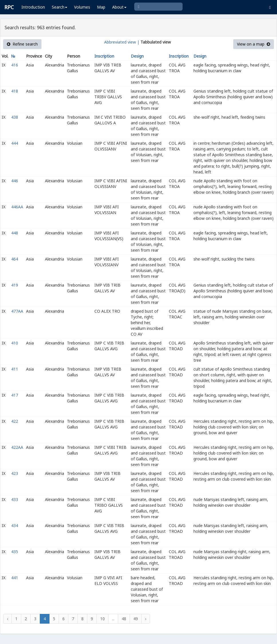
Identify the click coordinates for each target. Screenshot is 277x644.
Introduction (33, 7)
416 (15, 65)
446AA (17, 207)
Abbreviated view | (122, 42)
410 (15, 343)
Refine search (22, 44)
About (119, 7)
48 (124, 619)
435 (15, 552)
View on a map (254, 44)
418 (15, 91)
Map (101, 7)
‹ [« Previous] (7, 619)
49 (136, 619)
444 (15, 143)
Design (137, 56)
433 (15, 499)
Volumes (82, 7)
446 (15, 181)
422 (15, 421)
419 (15, 285)
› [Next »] (146, 619)
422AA (17, 447)
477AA (17, 311)
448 (15, 233)
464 (15, 259)
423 (15, 473)
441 (15, 578)
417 (15, 395)
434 (15, 525)
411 (15, 369)
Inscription (104, 56)
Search (60, 7)
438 (15, 117)
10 (102, 619)
